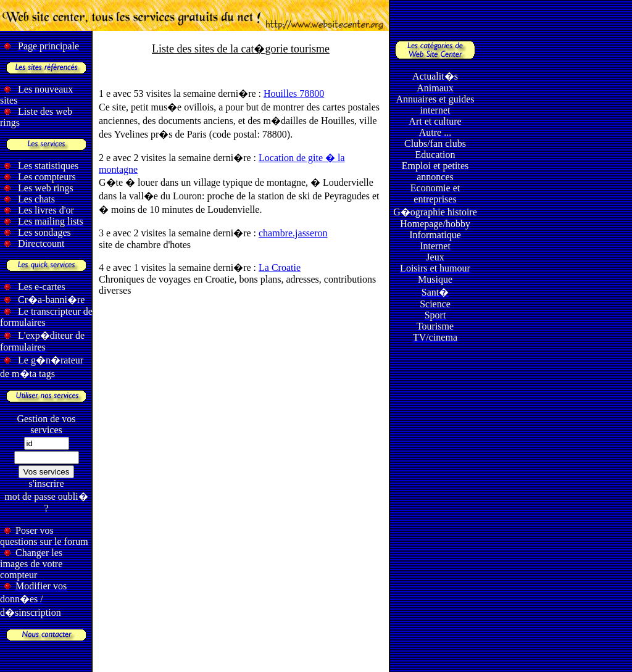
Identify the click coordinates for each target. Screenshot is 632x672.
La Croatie (280, 268)
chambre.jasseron (293, 233)
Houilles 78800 (294, 93)
